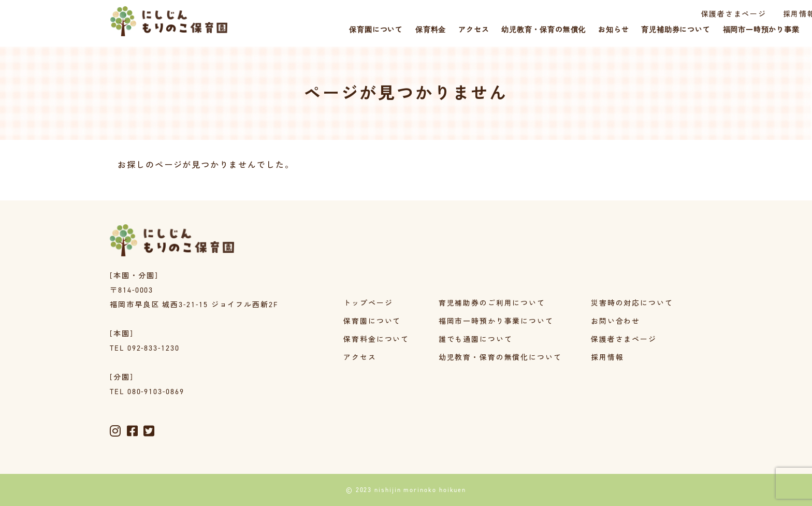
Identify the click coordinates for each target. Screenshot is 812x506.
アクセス (360, 358)
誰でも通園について (475, 340)
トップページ (368, 304)
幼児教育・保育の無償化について (500, 358)
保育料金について (376, 340)
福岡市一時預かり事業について (496, 322)
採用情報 (709, 14)
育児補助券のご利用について (492, 304)
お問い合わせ (616, 322)
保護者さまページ (642, 14)
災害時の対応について (632, 304)
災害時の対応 (766, 14)
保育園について (372, 322)
